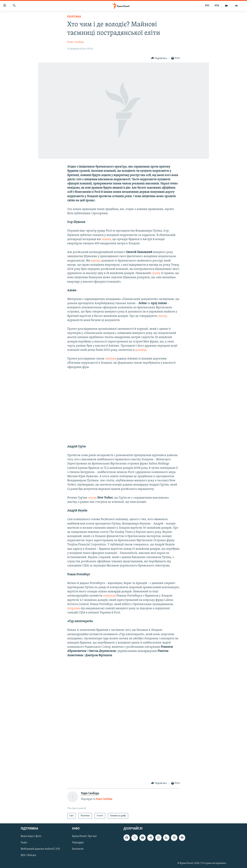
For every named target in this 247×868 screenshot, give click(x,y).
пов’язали (109, 596)
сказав (156, 273)
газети (162, 316)
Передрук (78, 843)
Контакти (78, 849)
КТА (217, 6)
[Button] (159, 58)
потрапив (74, 608)
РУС (207, 6)
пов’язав (111, 359)
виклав (96, 261)
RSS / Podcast (28, 855)
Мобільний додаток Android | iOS (40, 849)
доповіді (141, 350)
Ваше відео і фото (31, 836)
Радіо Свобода (76, 42)
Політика (74, 17)
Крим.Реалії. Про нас (85, 836)
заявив (106, 239)
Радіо (24, 843)
